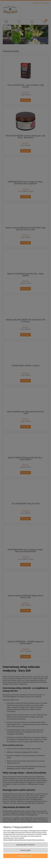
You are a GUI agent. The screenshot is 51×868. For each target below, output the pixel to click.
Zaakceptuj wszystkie (25, 856)
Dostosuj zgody (25, 850)
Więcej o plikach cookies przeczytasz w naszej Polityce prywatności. (24, 840)
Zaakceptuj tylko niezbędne (25, 845)
